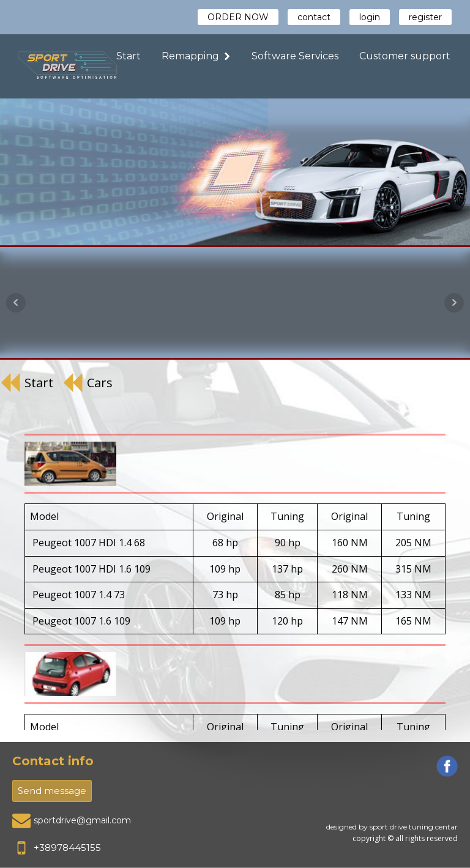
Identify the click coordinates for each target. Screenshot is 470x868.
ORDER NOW (238, 17)
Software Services (295, 56)
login (370, 17)
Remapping (196, 56)
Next (454, 303)
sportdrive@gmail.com (82, 820)
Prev (16, 303)
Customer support (405, 56)
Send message (52, 791)
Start (129, 56)
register (425, 17)
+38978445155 (67, 848)
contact (314, 17)
